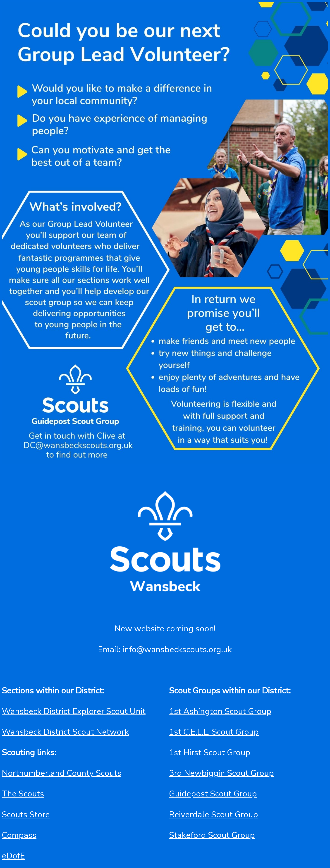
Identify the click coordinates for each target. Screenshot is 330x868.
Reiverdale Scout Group (214, 815)
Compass (19, 835)
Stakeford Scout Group (212, 835)
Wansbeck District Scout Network (65, 732)
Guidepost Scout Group (213, 794)
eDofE (13, 856)
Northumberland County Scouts (62, 773)
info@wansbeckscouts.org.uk (177, 649)
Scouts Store (26, 815)
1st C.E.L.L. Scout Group (214, 732)
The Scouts (23, 794)
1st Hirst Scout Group (210, 753)
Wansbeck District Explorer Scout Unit (74, 711)
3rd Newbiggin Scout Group (221, 773)
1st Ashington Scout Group (220, 711)
